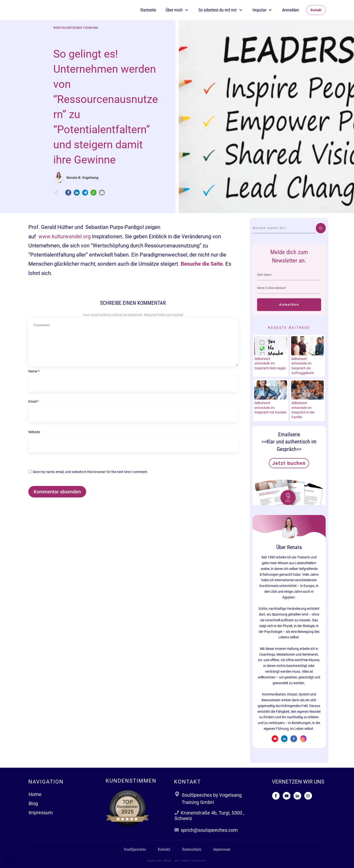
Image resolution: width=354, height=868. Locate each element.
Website (34, 432)
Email (33, 401)
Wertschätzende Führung (76, 28)
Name (34, 371)
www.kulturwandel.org (65, 236)
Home (35, 794)
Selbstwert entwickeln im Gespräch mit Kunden (270, 408)
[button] (68, 193)
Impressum (41, 813)
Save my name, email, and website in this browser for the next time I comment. (90, 472)
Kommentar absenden (57, 492)
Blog (33, 803)
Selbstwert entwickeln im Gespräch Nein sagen (270, 363)
